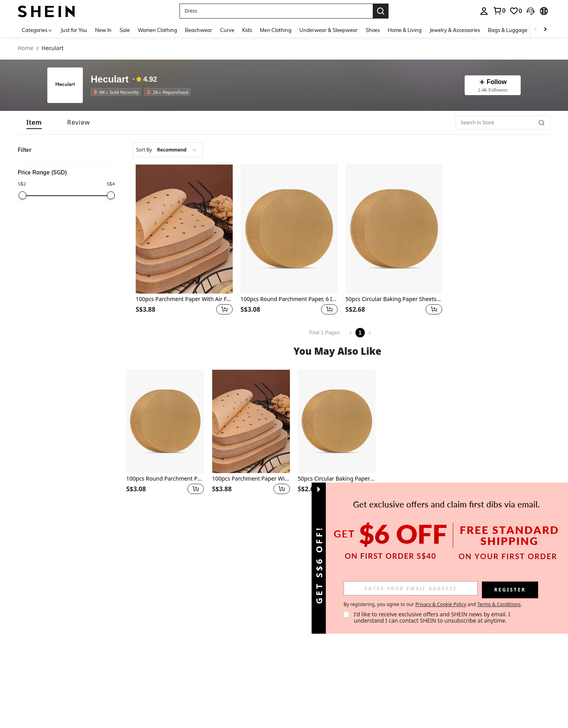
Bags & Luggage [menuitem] (508, 30)
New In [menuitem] (103, 30)
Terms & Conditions (499, 604)
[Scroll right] (545, 30)
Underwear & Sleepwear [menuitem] (329, 30)
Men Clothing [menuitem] (276, 30)
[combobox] (168, 150)
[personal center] (484, 11)
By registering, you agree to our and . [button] (433, 604)
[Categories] (37, 30)
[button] (276, 11)
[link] (499, 11)
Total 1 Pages (324, 332)
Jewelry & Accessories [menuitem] (455, 30)
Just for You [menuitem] (74, 30)
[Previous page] (351, 333)
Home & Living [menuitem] (405, 30)
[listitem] (117, 92)
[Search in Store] (503, 123)
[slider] (22, 195)
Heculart (110, 80)
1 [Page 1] (360, 333)
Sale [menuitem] (125, 30)
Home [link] (26, 48)
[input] (411, 588)
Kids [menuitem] (247, 30)
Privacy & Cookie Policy (441, 604)
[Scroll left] (536, 30)
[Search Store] (542, 123)
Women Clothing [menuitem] (157, 30)
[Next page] (370, 333)
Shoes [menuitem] (373, 30)
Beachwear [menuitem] (199, 30)
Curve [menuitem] (227, 30)
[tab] (34, 123)
